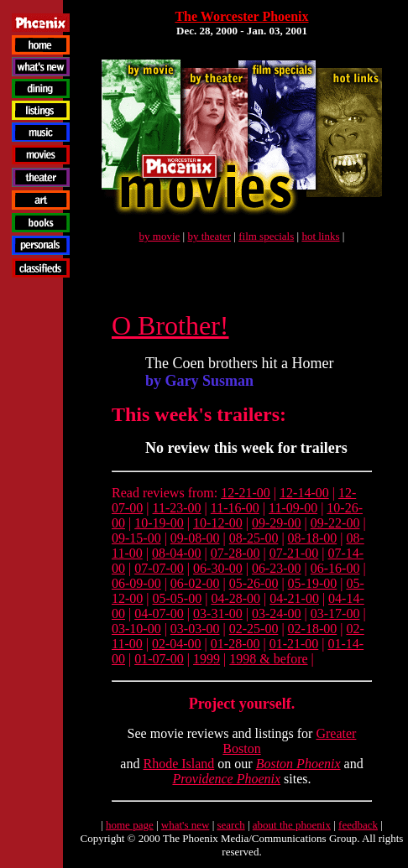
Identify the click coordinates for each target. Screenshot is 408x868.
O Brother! (170, 325)
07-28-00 (235, 553)
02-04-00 (177, 644)
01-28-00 (235, 644)
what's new (186, 825)
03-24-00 (277, 613)
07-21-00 (294, 553)
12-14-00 (304, 493)
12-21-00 (246, 493)
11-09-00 (293, 508)
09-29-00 (277, 523)
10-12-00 (218, 523)
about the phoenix (292, 825)
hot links (320, 236)
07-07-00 (159, 568)
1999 (207, 659)
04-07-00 (159, 613)
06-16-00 (335, 568)
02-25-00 (254, 629)
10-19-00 (159, 523)
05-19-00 (313, 583)
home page (130, 825)
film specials (266, 236)
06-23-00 (277, 568)
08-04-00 (177, 553)
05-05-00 (178, 598)
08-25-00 (254, 538)
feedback (358, 825)
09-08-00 (195, 538)
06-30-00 (218, 568)
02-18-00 (313, 629)
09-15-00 (136, 538)
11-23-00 (177, 508)
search (230, 825)
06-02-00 (195, 583)
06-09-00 (136, 583)
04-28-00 (235, 598)
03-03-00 (195, 629)
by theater (209, 236)
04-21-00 (294, 598)
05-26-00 (254, 583)
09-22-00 (335, 523)
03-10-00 (136, 629)
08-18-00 (313, 538)
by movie (160, 236)
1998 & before (268, 659)
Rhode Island (178, 764)
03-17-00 (335, 613)
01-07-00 (159, 659)
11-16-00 (235, 508)
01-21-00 (294, 644)
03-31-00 (218, 613)
